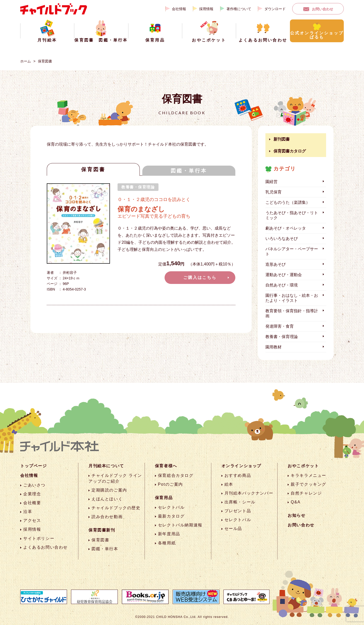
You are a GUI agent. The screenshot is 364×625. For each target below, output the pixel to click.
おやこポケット (303, 466)
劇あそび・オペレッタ (286, 228)
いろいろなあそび (282, 239)
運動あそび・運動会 (284, 275)
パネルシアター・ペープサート (292, 251)
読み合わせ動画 (107, 517)
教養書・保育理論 (282, 337)
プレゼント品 (238, 511)
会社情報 (179, 9)
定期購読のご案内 (109, 490)
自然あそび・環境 (282, 285)
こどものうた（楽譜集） (288, 202)
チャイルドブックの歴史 (116, 508)
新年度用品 (169, 534)
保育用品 (164, 498)
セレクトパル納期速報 (180, 525)
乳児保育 (274, 192)
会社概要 (32, 503)
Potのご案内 (170, 484)
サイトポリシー (39, 538)
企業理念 (32, 494)
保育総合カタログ (176, 475)
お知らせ (297, 515)
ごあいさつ (34, 485)
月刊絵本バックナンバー (249, 493)
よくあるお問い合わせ (45, 547)
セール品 (233, 529)
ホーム (26, 61)
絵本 (229, 484)
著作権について (239, 9)
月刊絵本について (106, 466)
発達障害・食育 (280, 326)
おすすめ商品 (238, 475)
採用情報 (206, 9)
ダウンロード (275, 9)
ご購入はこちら (200, 277)
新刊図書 (282, 139)
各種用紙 (167, 543)
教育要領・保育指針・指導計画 (292, 313)
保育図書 (45, 61)
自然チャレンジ (306, 493)
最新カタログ (171, 516)
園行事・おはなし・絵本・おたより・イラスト (292, 298)
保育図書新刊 (102, 530)
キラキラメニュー (309, 475)
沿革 (28, 512)
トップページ (34, 466)
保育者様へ (166, 466)
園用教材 (274, 347)
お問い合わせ (323, 9)
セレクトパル (171, 507)
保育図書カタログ (290, 151)
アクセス (32, 520)
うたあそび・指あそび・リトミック (292, 215)
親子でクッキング (309, 484)
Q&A (296, 502)
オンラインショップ (241, 466)
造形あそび (276, 264)
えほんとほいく (107, 499)
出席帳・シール (240, 502)
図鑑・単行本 (189, 171)
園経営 (271, 182)
